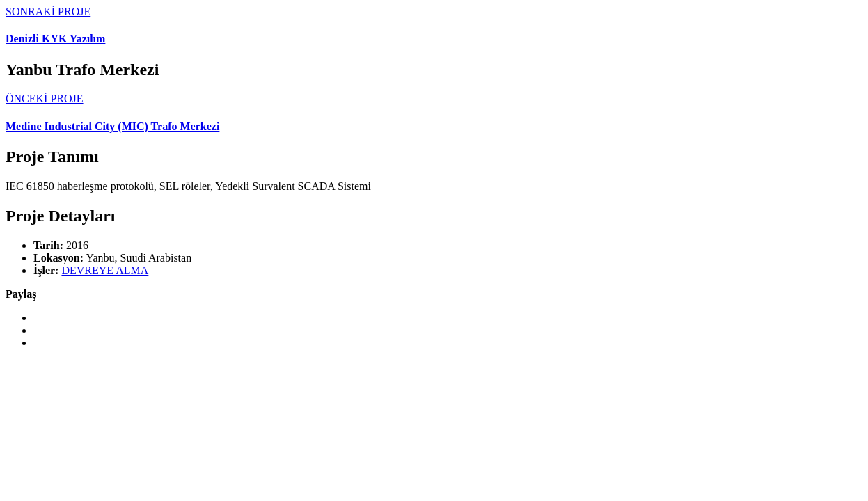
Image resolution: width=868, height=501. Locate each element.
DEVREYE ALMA (105, 270)
